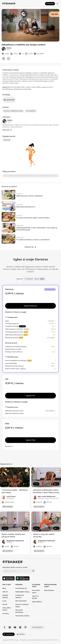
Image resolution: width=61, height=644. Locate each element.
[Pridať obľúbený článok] (13, 192)
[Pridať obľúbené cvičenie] (27, 471)
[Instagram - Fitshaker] (10, 627)
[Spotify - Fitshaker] (20, 627)
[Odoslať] (33, 571)
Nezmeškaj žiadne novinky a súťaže (15, 567)
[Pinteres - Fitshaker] (25, 627)
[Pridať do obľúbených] (8, 59)
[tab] (40, 279)
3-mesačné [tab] (29, 279)
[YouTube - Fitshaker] (15, 627)
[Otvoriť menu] (57, 4)
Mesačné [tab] (20, 279)
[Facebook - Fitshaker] (4, 627)
